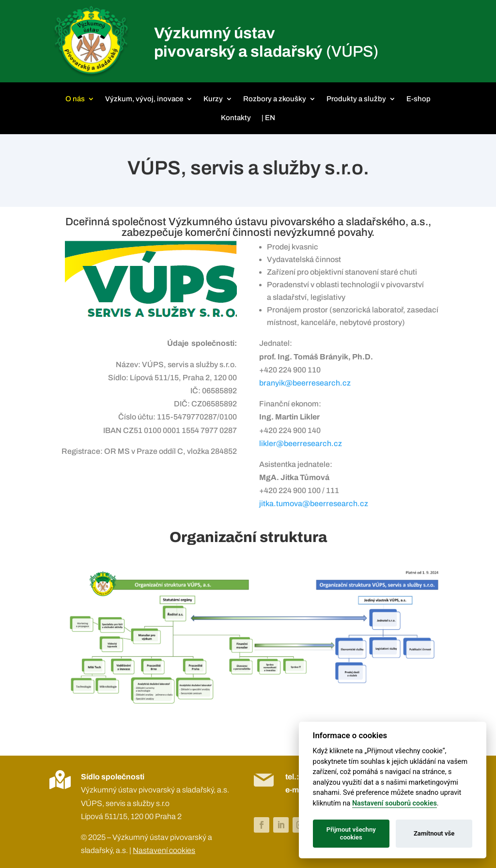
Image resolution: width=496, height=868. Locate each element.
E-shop (418, 99)
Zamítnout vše (434, 833)
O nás (75, 99)
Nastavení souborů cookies (395, 803)
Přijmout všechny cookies (351, 833)
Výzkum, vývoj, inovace (144, 99)
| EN (268, 118)
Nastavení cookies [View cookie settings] (164, 850)
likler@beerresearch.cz (301, 443)
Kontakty (236, 118)
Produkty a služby (356, 99)
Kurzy (213, 99)
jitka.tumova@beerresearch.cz (314, 504)
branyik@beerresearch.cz (305, 383)
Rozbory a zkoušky (275, 99)
